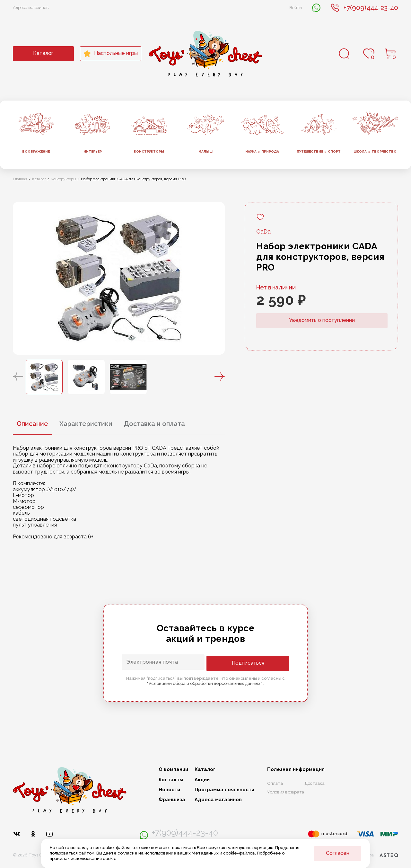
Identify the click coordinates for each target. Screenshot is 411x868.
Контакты (171, 780)
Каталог (43, 53)
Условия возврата (286, 792)
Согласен (338, 853)
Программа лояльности (224, 790)
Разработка (374, 854)
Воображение (36, 151)
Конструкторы (149, 151)
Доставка (315, 783)
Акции (202, 780)
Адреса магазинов (31, 8)
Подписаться (263, 663)
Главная (20, 179)
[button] (18, 377)
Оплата (275, 783)
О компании (173, 770)
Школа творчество (375, 152)
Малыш (205, 151)
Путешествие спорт (319, 152)
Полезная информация (296, 770)
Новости (169, 790)
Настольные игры (111, 54)
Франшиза (172, 800)
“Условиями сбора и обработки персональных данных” (205, 683)
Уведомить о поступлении (322, 320)
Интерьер (93, 151)
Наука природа (262, 152)
